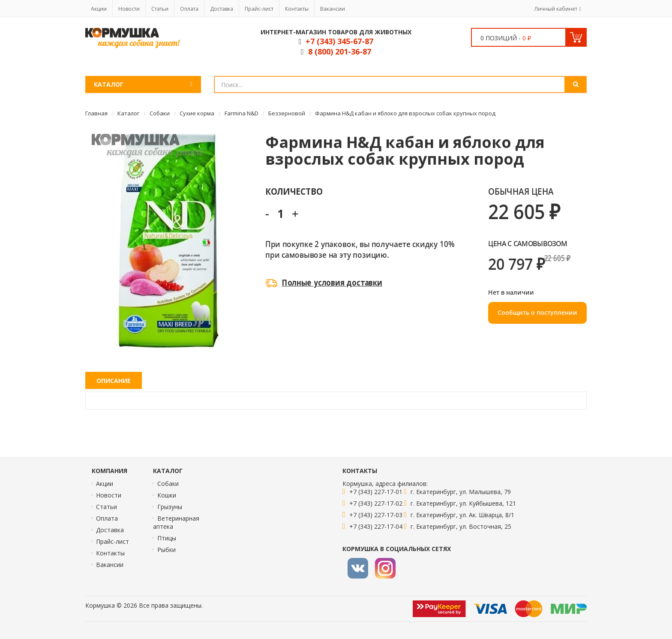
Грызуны (170, 507)
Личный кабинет (556, 9)
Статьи (160, 9)
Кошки (167, 495)
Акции (99, 9)
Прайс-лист (259, 9)
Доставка (222, 9)
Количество (294, 191)
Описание (114, 381)
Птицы (167, 538)
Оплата (189, 9)
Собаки (168, 484)
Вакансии (333, 9)
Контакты (297, 9)
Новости (129, 9)
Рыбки (166, 550)
